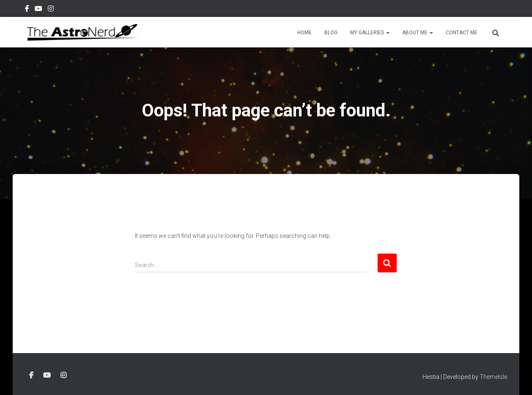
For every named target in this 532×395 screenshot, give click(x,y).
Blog (331, 33)
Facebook (27, 10)
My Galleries (370, 33)
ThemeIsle (493, 377)
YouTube (38, 10)
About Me (418, 33)
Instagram (51, 10)
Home (304, 33)
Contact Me (462, 33)
